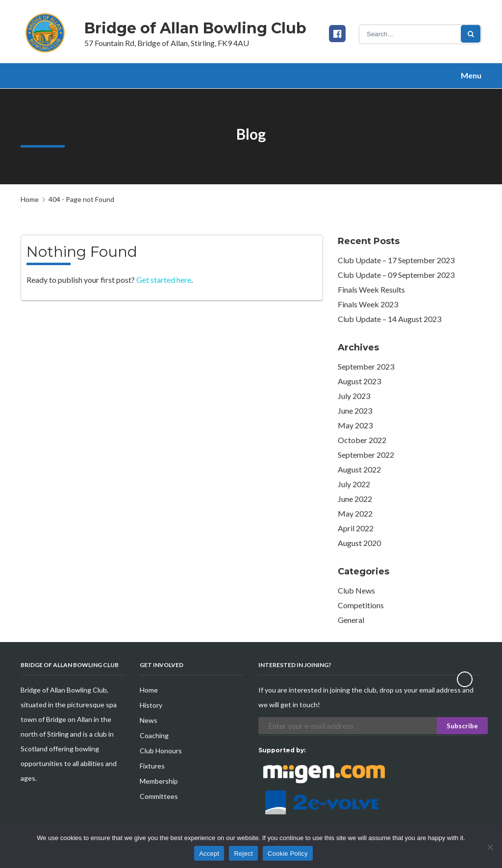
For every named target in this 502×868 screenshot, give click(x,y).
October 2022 (362, 440)
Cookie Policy (288, 854)
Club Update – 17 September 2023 (396, 260)
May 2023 (355, 425)
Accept (209, 854)
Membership (159, 781)
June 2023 (355, 410)
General (351, 620)
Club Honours (161, 751)
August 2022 (359, 469)
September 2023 (366, 366)
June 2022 (355, 499)
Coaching (154, 735)
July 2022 (354, 484)
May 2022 (355, 513)
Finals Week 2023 (368, 304)
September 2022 (366, 455)
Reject (243, 854)
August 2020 (359, 543)
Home (30, 199)
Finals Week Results (371, 289)
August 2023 (359, 381)
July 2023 (354, 396)
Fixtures (152, 766)
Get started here (164, 280)
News (149, 720)
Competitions (361, 605)
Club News (356, 590)
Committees (159, 796)
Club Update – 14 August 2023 (389, 319)
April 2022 (356, 528)
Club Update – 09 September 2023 (396, 275)
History (151, 705)
